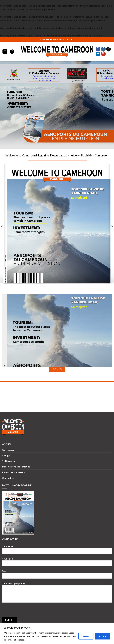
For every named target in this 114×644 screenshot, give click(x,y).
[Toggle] (111, 450)
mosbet (13, 37)
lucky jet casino (52, 37)
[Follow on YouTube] (103, 54)
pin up (14, 37)
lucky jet (2, 37)
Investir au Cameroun (14, 472)
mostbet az (15, 37)
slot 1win (51, 37)
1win (13, 37)
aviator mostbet (10, 37)
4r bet (24, 37)
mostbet (38, 37)
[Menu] (5, 51)
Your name (57, 551)
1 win (6, 37)
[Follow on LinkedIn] (98, 54)
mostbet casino (40, 37)
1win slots (4, 37)
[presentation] (24, 611)
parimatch (31, 37)
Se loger (7, 455)
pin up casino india (33, 37)
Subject (57, 575)
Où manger (8, 450)
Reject (86, 636)
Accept (102, 636)
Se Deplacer (9, 461)
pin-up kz (47, 37)
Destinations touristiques (16, 467)
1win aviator (26, 37)
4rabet (3, 37)
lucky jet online (37, 37)
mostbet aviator (35, 37)
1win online (54, 37)
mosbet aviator (21, 37)
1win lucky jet (5, 37)
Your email (57, 563)
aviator (55, 37)
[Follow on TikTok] (109, 49)
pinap (8, 37)
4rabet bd (18, 37)
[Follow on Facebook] (98, 49)
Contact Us (8, 478)
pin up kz (12, 37)
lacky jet (25, 37)
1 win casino (19, 37)
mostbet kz (1, 37)
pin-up (44, 37)
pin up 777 (23, 37)
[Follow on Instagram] (103, 49)
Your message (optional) (57, 594)
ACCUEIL (7, 444)
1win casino (7, 37)
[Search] (12, 51)
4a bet (16, 37)
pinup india (39, 37)
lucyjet (50, 37)
